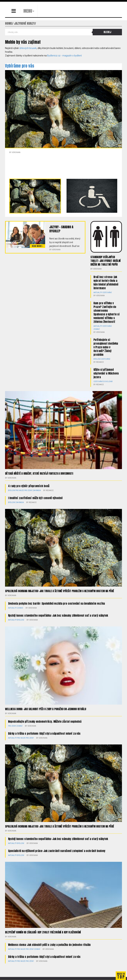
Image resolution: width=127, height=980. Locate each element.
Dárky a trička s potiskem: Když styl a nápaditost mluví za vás (44, 733)
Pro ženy (28, 490)
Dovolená (108, 382)
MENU (28, 11)
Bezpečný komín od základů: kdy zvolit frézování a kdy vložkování (43, 932)
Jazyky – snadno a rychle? (61, 229)
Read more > (37, 246)
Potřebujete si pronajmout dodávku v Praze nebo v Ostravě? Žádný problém (106, 347)
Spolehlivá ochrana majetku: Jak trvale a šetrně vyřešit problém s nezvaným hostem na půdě (60, 591)
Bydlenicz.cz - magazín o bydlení (64, 56)
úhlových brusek (28, 48)
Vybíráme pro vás (20, 66)
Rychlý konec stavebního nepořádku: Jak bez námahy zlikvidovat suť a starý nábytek (58, 615)
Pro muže (20, 490)
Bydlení (97, 359)
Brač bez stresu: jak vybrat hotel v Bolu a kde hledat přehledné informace (106, 282)
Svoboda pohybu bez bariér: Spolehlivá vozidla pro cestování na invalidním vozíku (57, 603)
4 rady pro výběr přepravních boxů (29, 486)
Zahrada (37, 490)
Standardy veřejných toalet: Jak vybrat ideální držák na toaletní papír (106, 261)
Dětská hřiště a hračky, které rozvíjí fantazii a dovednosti (39, 473)
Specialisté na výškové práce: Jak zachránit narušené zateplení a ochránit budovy (57, 851)
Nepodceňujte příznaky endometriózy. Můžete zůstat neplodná (45, 721)
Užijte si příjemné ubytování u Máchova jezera (106, 373)
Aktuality (98, 293)
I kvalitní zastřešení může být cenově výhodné (35, 498)
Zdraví (97, 329)
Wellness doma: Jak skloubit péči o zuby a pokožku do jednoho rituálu (46, 709)
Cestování (107, 293)
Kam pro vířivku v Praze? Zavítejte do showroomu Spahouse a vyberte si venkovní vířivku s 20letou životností (106, 312)
